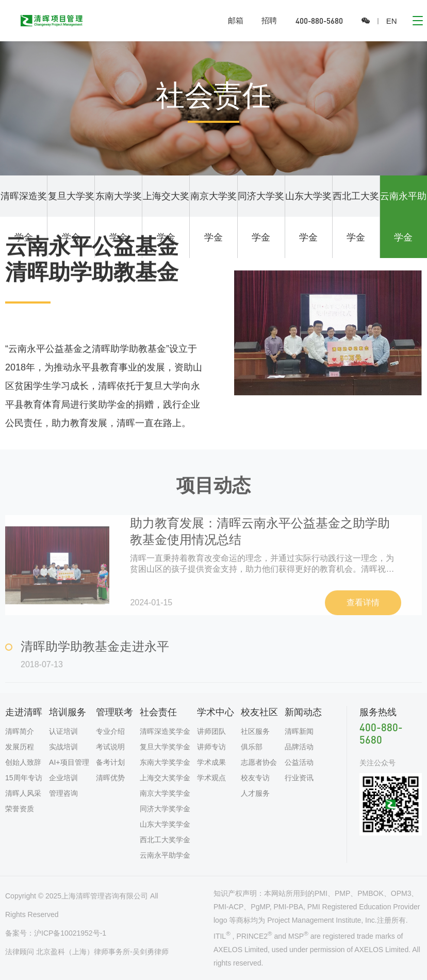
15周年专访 (24, 778)
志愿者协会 (259, 762)
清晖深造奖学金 (24, 217)
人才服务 (255, 793)
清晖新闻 (299, 731)
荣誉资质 (20, 809)
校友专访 (255, 778)
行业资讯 (299, 778)
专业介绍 (110, 731)
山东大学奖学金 (308, 217)
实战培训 (63, 747)
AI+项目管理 (69, 762)
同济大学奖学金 (261, 217)
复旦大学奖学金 (71, 217)
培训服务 (68, 712)
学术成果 (211, 762)
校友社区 (259, 712)
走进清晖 (24, 712)
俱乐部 (252, 747)
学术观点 (211, 778)
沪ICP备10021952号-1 (70, 933)
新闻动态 (303, 712)
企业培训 (63, 778)
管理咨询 (63, 793)
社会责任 (158, 712)
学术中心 (216, 712)
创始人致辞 (23, 762)
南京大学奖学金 (213, 217)
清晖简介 (20, 731)
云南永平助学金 (403, 217)
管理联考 (114, 712)
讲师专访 (211, 747)
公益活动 (299, 762)
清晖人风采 (23, 793)
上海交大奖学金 (166, 217)
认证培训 (63, 731)
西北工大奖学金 (356, 217)
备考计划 (110, 762)
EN (392, 21)
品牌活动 (299, 747)
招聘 (269, 20)
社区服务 (255, 731)
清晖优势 (110, 778)
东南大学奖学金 (119, 217)
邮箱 (236, 20)
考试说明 (110, 747)
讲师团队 (211, 731)
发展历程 (20, 747)
